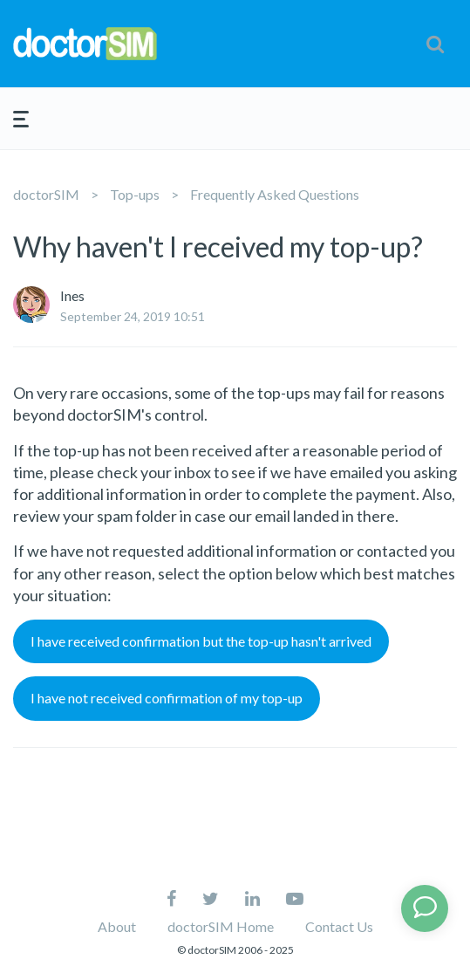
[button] (435, 44)
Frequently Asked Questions (275, 194)
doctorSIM (46, 194)
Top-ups (135, 194)
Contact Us (339, 926)
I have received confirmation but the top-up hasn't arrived (201, 641)
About (117, 926)
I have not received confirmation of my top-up (167, 698)
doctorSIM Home (221, 926)
